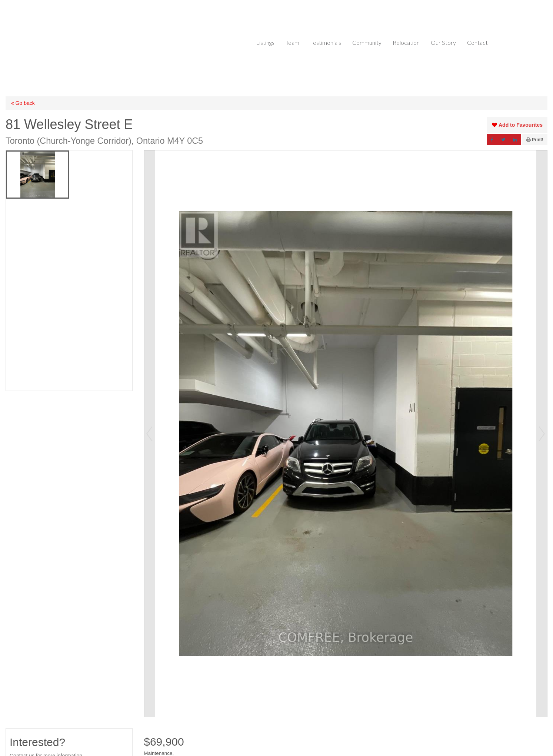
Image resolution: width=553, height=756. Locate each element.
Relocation (406, 42)
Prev (149, 434)
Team (292, 42)
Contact (477, 42)
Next (542, 434)
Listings (265, 42)
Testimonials (326, 42)
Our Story (443, 42)
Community (367, 42)
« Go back (23, 103)
